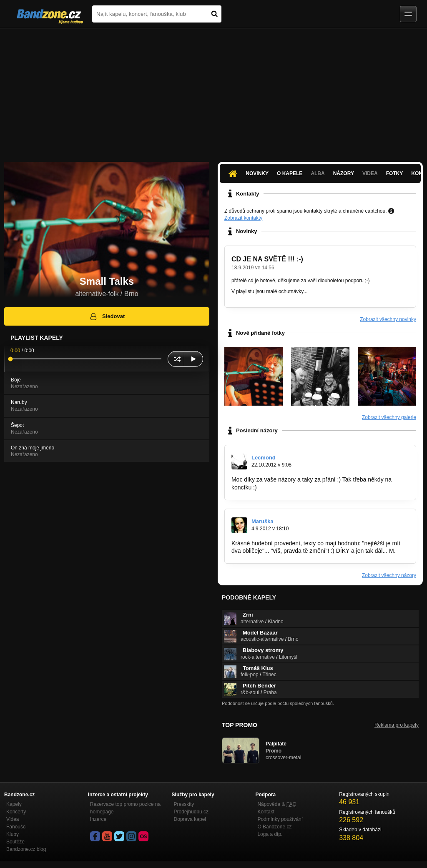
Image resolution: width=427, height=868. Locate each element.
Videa (370, 173)
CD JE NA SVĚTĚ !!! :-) (267, 259)
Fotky (395, 173)
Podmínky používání (280, 819)
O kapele (290, 173)
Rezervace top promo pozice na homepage (125, 808)
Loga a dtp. (270, 834)
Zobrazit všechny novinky (388, 319)
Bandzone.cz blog (26, 849)
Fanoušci (16, 827)
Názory (344, 173)
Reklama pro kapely (397, 725)
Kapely (14, 804)
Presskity (184, 804)
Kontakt (266, 812)
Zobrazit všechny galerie (389, 417)
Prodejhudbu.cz (191, 812)
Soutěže (15, 842)
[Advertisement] (213, 91)
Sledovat (107, 316)
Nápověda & (277, 804)
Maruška (262, 521)
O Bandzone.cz (274, 827)
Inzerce (98, 819)
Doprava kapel (190, 819)
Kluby (13, 834)
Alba (318, 173)
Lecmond (264, 458)
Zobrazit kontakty (243, 218)
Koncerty (16, 812)
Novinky (257, 173)
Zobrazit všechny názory (389, 575)
